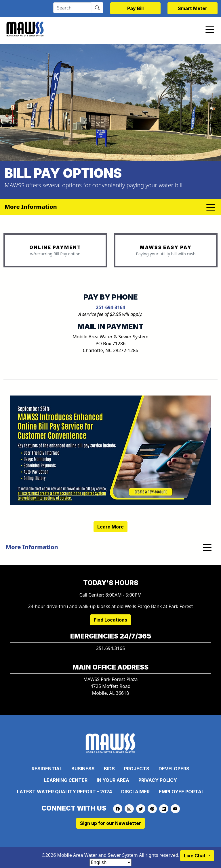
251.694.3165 (110, 648)
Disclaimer (135, 792)
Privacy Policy (158, 780)
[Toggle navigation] (210, 29)
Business (83, 769)
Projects (137, 769)
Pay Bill (135, 8)
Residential (47, 769)
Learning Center (66, 780)
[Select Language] (110, 862)
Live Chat (195, 856)
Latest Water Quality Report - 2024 (64, 792)
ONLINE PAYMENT (55, 247)
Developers (174, 769)
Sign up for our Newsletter (110, 823)
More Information (32, 547)
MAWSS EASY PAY (166, 247)
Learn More (110, 527)
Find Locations (110, 620)
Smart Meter (193, 8)
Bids (109, 769)
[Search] (72, 8)
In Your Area (113, 780)
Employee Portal (181, 792)
